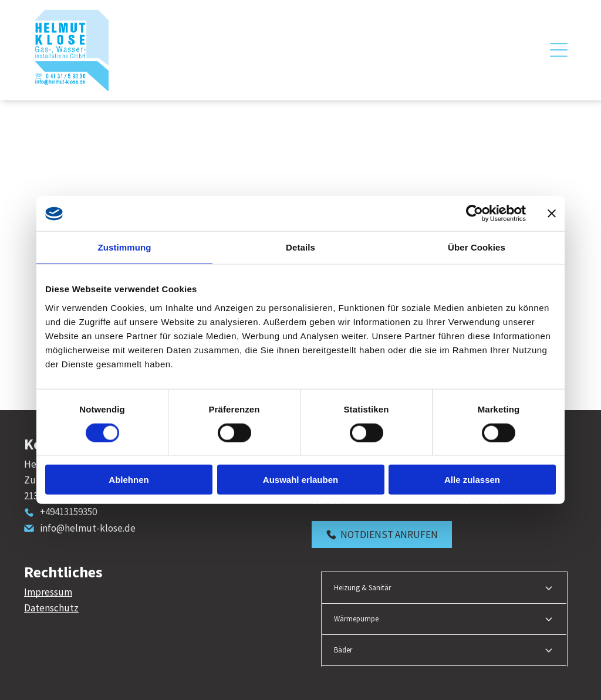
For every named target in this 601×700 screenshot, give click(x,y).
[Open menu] (559, 50)
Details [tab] (300, 247)
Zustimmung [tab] (125, 247)
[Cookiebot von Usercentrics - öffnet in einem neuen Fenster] (475, 214)
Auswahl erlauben (300, 480)
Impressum (48, 592)
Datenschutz (51, 608)
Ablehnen (129, 480)
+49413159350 (68, 512)
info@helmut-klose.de (88, 528)
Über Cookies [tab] (477, 247)
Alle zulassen (472, 480)
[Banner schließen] (552, 214)
